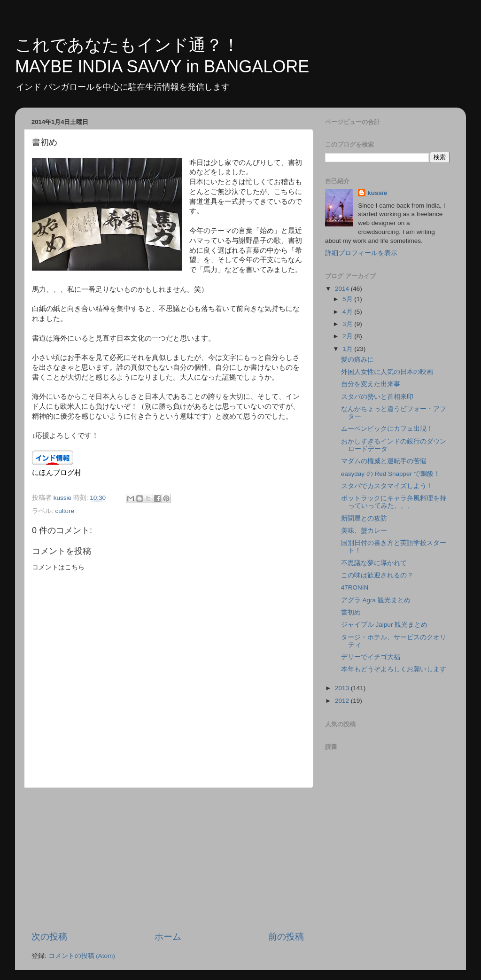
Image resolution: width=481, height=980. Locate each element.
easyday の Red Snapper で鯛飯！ (391, 474)
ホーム (168, 937)
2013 (343, 688)
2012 (343, 701)
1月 (348, 349)
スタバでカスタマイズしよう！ (387, 486)
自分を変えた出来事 (371, 384)
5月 (348, 299)
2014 (343, 289)
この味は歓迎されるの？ (377, 575)
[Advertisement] (168, 859)
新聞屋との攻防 (364, 518)
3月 (348, 324)
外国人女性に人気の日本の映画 (387, 372)
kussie (377, 193)
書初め (351, 612)
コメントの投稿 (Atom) (82, 956)
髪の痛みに (357, 360)
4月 (348, 312)
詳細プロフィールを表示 (361, 253)
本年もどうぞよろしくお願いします (394, 669)
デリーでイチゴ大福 (371, 657)
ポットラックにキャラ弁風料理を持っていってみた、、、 (394, 502)
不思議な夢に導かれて (374, 563)
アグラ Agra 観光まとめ (376, 600)
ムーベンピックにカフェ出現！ (387, 429)
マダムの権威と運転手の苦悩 (384, 461)
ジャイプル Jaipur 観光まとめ (384, 625)
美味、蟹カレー (364, 531)
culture (65, 511)
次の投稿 (49, 937)
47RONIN (355, 587)
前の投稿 (286, 937)
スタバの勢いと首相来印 (377, 397)
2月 (348, 336)
